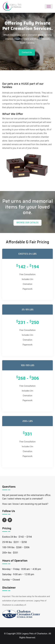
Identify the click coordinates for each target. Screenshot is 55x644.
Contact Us (27, 52)
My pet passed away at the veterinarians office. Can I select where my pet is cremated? (27, 497)
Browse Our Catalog (27, 223)
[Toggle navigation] (49, 6)
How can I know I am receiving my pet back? (25, 504)
